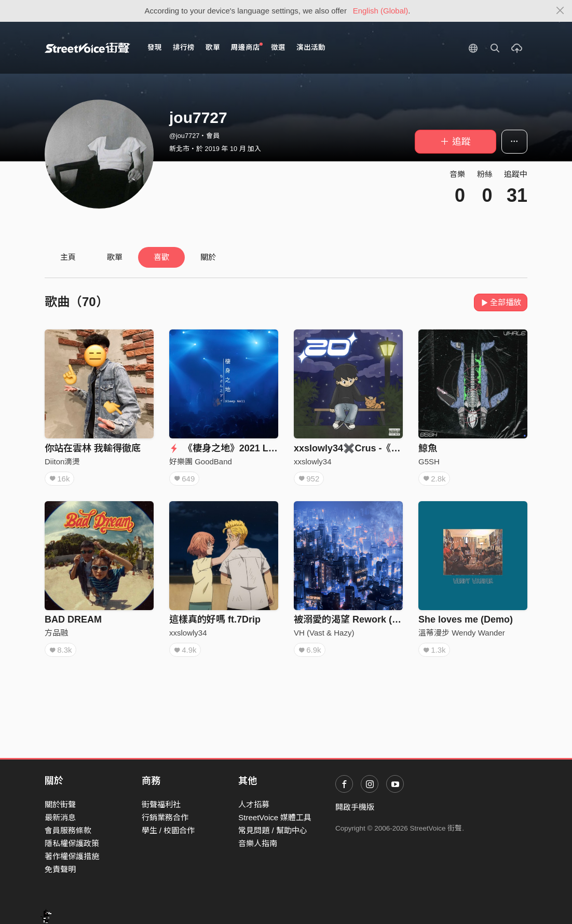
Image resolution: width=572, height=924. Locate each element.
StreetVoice (87, 48)
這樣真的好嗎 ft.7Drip (215, 619)
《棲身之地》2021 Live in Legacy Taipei (263, 448)
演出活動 (311, 47)
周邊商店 (247, 47)
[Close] (560, 11)
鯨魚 (428, 448)
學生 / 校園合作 (168, 830)
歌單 (213, 47)
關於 (208, 257)
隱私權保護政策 (72, 843)
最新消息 (60, 817)
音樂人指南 (258, 843)
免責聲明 (60, 869)
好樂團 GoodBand (201, 461)
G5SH (429, 461)
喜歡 (161, 257)
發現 (155, 47)
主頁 (68, 257)
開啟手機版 (355, 807)
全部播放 (501, 302)
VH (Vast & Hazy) (324, 633)
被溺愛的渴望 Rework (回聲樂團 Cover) (378, 619)
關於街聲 (60, 804)
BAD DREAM (73, 619)
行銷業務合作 (165, 817)
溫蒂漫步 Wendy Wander (462, 633)
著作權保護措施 (72, 856)
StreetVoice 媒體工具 (275, 817)
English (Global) (381, 11)
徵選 (278, 47)
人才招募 (254, 804)
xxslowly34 (313, 461)
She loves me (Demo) (466, 619)
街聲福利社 (161, 804)
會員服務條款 (68, 830)
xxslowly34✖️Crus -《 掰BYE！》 (367, 448)
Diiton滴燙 (62, 461)
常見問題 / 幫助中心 (273, 830)
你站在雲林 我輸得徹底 (93, 448)
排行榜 (184, 47)
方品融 (56, 633)
